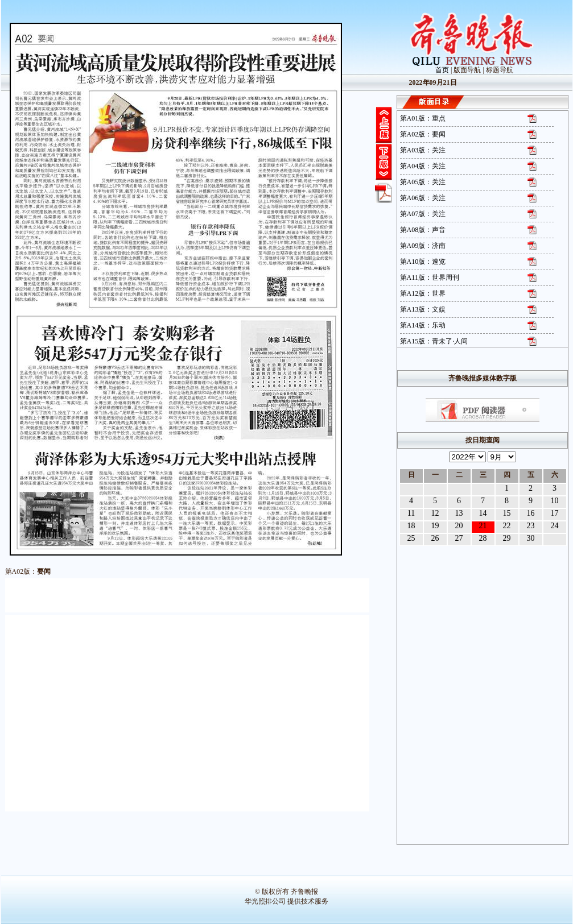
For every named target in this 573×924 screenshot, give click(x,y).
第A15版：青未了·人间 (434, 341)
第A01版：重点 (423, 118)
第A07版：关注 (423, 214)
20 (459, 526)
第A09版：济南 (423, 246)
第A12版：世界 (423, 293)
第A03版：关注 (423, 150)
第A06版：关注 (423, 198)
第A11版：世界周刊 (430, 277)
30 (531, 538)
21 (483, 526)
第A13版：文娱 (423, 309)
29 (507, 538)
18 (411, 526)
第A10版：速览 (423, 262)
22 (507, 526)
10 (555, 501)
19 (435, 526)
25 (411, 538)
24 (555, 526)
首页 (442, 70)
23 (531, 526)
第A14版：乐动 (423, 325)
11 (411, 513)
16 (531, 513)
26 (435, 538)
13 (459, 513)
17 (555, 513)
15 (507, 513)
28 (483, 538)
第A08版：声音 (423, 230)
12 (435, 513)
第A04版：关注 (423, 166)
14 (483, 513)
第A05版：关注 (423, 182)
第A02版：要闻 (423, 134)
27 (459, 538)
